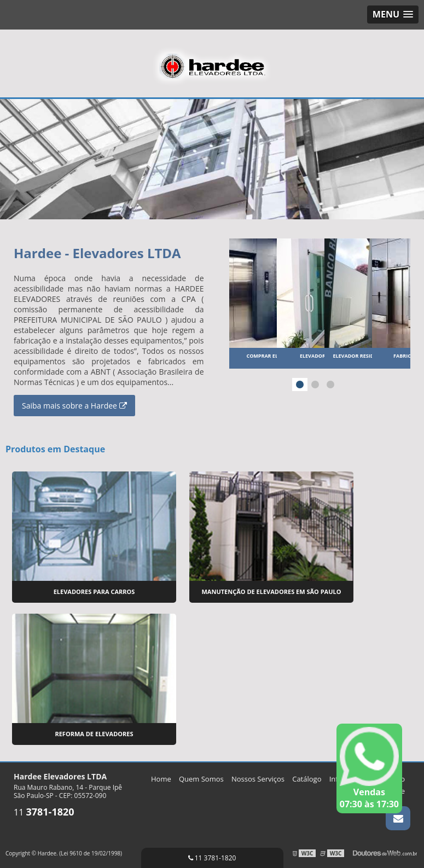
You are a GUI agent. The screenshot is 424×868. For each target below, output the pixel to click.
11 (44, 812)
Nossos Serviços (258, 779)
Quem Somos (201, 779)
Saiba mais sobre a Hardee (74, 406)
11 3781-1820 (212, 858)
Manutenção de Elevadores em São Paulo (271, 592)
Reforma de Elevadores (94, 734)
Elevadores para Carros (94, 592)
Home (161, 779)
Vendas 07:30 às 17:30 (369, 768)
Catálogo (307, 779)
